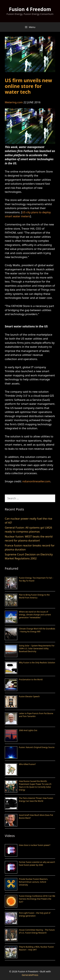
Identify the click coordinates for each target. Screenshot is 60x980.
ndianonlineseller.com (36, 481)
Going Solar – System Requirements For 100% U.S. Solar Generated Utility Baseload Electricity (37, 649)
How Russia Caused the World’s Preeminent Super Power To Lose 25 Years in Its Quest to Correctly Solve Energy (35, 786)
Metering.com (14, 102)
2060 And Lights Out (28, 730)
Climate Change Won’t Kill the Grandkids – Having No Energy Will (37, 630)
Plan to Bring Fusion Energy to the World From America (34, 596)
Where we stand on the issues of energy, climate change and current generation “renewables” (35, 615)
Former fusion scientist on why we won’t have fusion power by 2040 (37, 864)
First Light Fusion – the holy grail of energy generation (35, 914)
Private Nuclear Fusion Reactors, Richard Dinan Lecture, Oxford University (33, 882)
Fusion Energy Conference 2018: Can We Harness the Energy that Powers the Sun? (37, 899)
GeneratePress (30, 975)
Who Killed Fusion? (27, 764)
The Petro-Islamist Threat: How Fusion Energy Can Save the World (36, 800)
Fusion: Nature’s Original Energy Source (37, 747)
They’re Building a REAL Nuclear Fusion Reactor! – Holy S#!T (36, 948)
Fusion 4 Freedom (30, 9)
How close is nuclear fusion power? (35, 845)
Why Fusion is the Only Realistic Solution (37, 663)
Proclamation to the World (31, 680)
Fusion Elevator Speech (29, 696)
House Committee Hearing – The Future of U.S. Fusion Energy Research (37, 931)
